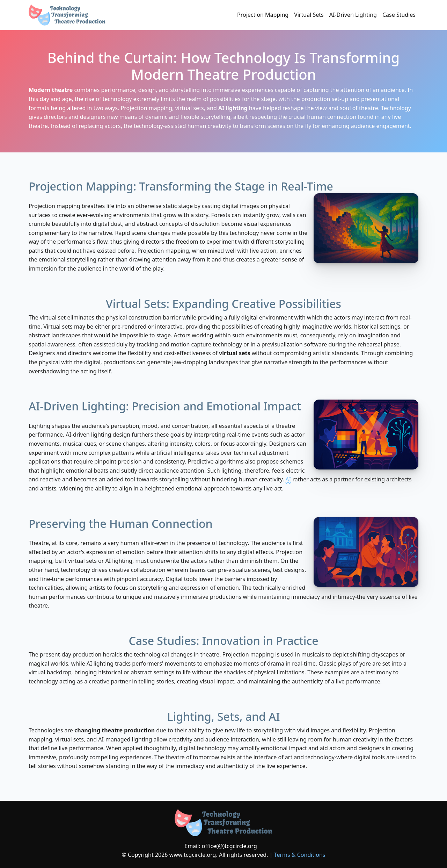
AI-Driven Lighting (353, 15)
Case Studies (399, 15)
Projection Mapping (263, 15)
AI (288, 479)
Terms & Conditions (300, 855)
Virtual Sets (309, 15)
